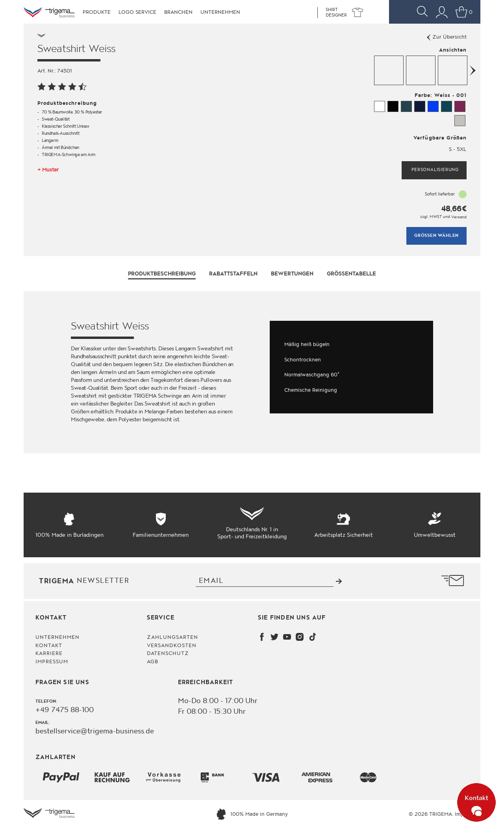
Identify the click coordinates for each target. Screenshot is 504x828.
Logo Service (137, 12)
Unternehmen (220, 12)
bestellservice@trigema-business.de (95, 731)
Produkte (97, 12)
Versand (459, 217)
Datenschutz (168, 653)
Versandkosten (172, 645)
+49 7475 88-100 (65, 710)
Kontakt (49, 645)
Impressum (52, 662)
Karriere (49, 653)
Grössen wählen (436, 236)
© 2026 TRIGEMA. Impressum (445, 814)
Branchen (178, 12)
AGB (153, 662)
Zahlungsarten (173, 637)
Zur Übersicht (447, 37)
